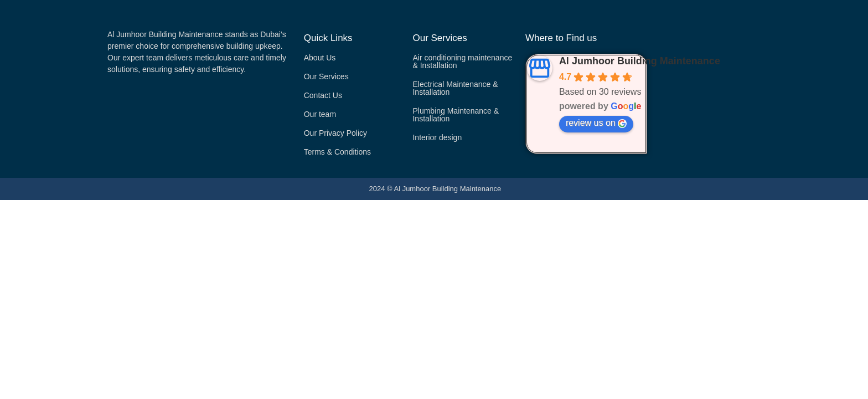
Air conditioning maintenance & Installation (462, 62)
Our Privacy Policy (335, 133)
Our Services (326, 76)
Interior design (437, 137)
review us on (596, 123)
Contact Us (323, 95)
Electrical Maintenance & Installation (455, 88)
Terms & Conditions (337, 152)
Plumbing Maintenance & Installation (456, 115)
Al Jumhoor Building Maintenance (640, 61)
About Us (320, 58)
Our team (320, 114)
